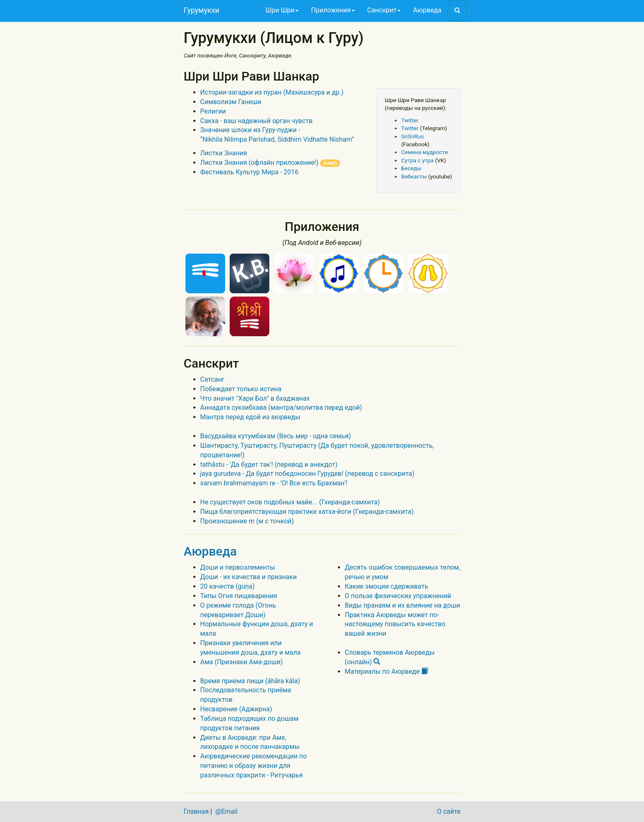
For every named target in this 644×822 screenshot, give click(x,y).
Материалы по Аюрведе (386, 671)
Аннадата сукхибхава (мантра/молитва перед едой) (281, 407)
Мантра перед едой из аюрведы (250, 417)
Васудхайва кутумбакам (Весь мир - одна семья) (276, 436)
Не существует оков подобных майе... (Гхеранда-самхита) (290, 502)
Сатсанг (213, 379)
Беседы (411, 168)
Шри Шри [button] (282, 10)
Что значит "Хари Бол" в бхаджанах (255, 398)
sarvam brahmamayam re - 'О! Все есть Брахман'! (274, 483)
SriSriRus (412, 136)
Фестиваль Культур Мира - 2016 (250, 172)
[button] (457, 11)
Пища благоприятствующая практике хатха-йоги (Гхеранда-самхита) (307, 512)
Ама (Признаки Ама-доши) (242, 662)
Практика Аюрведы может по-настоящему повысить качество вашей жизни (395, 624)
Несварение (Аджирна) (236, 709)
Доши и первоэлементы (238, 567)
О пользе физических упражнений (398, 596)
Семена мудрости (424, 152)
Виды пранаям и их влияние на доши (403, 605)
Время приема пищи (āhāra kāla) (250, 681)
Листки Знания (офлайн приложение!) (270, 163)
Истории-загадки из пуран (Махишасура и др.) (272, 92)
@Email (226, 811)
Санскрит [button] (384, 10)
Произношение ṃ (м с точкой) (247, 521)
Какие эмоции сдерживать (387, 586)
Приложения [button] (333, 10)
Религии (213, 111)
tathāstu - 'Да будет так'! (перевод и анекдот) (269, 464)
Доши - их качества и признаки (249, 577)
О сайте (449, 811)
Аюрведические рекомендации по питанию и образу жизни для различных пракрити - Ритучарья (254, 766)
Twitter (410, 120)
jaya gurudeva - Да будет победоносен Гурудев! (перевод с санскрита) (307, 474)
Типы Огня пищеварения (239, 596)
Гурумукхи (202, 10)
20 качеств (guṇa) (228, 586)
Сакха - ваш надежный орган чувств (257, 121)
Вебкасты (414, 176)
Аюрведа (427, 10)
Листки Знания (224, 153)
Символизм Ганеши (231, 102)
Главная (196, 811)
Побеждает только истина (241, 389)
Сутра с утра (417, 160)
